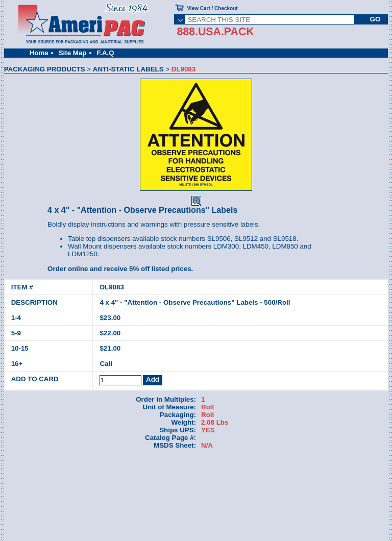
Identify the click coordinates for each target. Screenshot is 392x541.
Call (106, 364)
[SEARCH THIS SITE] (269, 19)
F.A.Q (106, 53)
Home (39, 53)
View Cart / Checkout (212, 8)
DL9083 (112, 287)
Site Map (73, 53)
